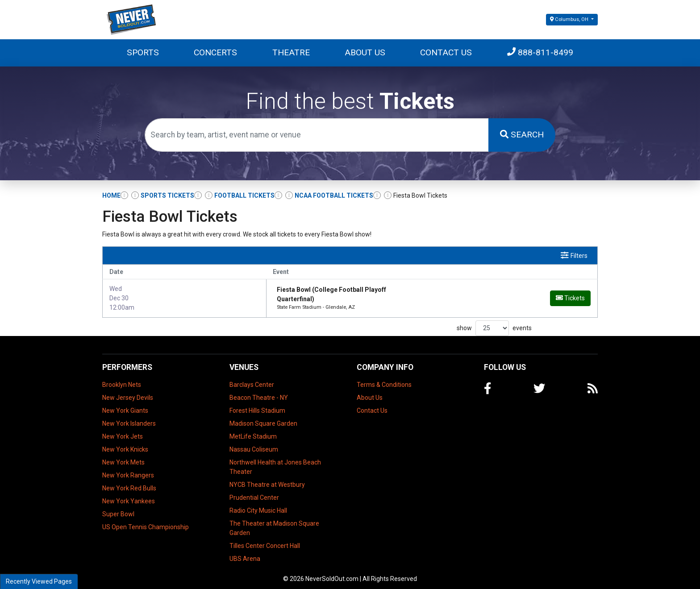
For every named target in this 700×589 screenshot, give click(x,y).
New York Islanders (129, 418)
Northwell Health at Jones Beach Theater (275, 462)
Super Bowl (118, 509)
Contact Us (446, 52)
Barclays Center (252, 379)
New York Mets (123, 457)
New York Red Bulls (129, 483)
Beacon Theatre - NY (259, 392)
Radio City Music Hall (258, 505)
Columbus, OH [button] (570, 19)
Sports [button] (143, 52)
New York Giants (125, 405)
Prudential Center (254, 492)
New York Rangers (128, 470)
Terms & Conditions (384, 379)
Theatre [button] (291, 52)
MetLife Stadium (253, 431)
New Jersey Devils (128, 392)
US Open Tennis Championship (146, 522)
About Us (365, 52)
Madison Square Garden (263, 418)
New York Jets (123, 431)
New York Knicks (125, 444)
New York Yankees (129, 496)
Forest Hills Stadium (257, 405)
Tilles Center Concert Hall (265, 540)
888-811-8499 (540, 52)
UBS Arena (245, 553)
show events (494, 323)
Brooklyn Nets (122, 379)
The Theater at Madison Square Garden (274, 523)
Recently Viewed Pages (39, 581)
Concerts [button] (215, 52)
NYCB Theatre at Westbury (267, 479)
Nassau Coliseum (254, 444)
